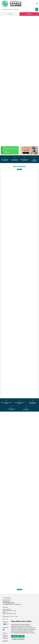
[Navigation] (10, 14)
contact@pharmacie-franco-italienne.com (12, 604)
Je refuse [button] (21, 636)
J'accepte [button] (14, 636)
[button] (2, 396)
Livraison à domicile (7, 638)
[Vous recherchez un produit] (18, 9)
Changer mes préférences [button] (18, 639)
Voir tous (19, 169)
